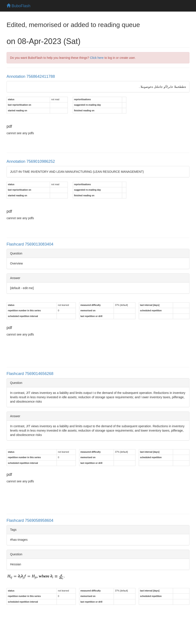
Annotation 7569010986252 (31, 161)
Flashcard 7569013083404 (30, 244)
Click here (97, 58)
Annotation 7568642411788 (31, 76)
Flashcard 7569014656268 (30, 374)
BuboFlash (18, 6)
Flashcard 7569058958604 (30, 520)
